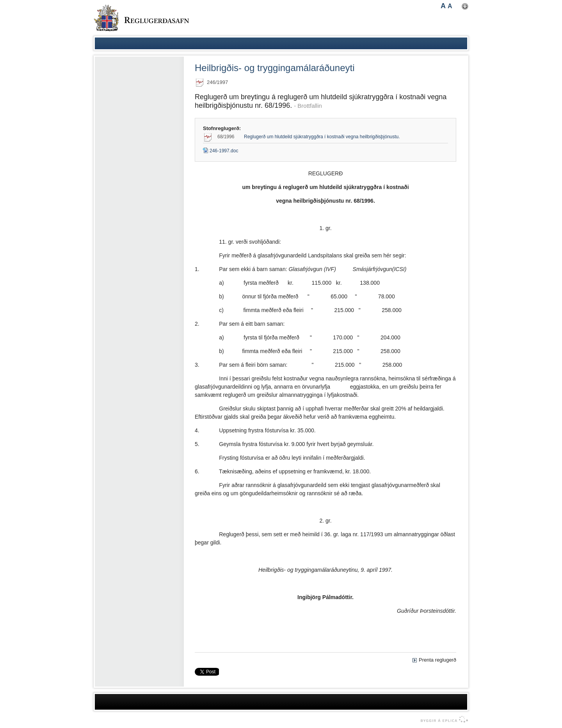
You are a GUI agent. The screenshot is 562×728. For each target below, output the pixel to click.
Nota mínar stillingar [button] (465, 6)
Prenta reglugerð (438, 660)
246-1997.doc (221, 151)
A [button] (443, 6)
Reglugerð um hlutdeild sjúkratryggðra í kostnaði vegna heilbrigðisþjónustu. (322, 137)
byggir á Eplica (442, 719)
